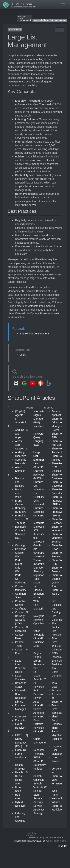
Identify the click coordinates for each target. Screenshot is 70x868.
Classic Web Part (19, 556)
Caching (20, 545)
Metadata (39, 523)
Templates (57, 713)
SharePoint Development (34, 334)
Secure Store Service (38, 795)
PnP (36, 668)
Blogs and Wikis (18, 493)
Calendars (21, 549)
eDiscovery (22, 717)
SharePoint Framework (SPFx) (58, 501)
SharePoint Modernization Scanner (60, 538)
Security (38, 802)
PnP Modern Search (38, 676)
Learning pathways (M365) (39, 475)
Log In (62, 846)
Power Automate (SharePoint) (41, 713)
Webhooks (58, 798)
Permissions (41, 664)
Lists (36, 501)
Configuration (23, 609)
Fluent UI (20, 750)
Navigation (40, 616)
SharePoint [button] (15, 30)
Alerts (18, 441)
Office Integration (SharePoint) (41, 635)
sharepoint (25, 18)
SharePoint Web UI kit (58, 594)
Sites (54, 638)
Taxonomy (57, 690)
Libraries (38, 482)
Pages (37, 653)
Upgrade (57, 746)
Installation (40, 426)
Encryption (21, 720)
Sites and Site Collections (58, 646)
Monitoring (39, 609)
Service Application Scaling (40, 810)
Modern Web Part (38, 601)
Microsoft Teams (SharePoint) (41, 560)
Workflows (57, 810)
